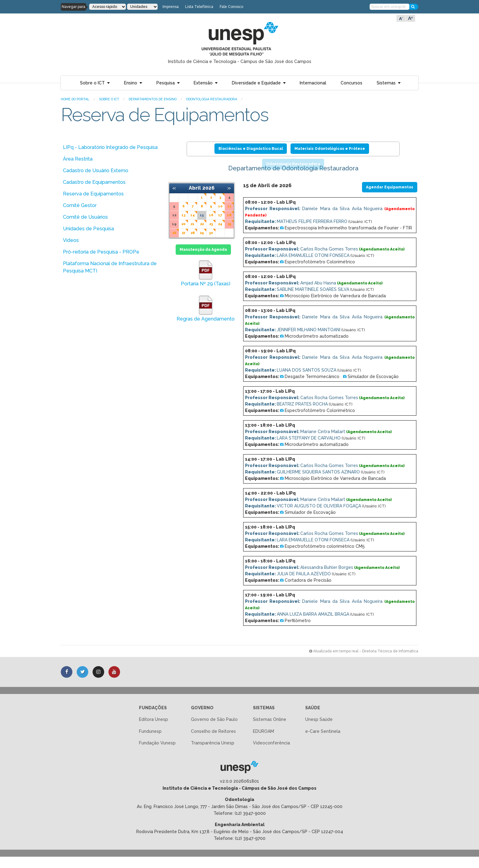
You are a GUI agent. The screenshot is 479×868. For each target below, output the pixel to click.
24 (220, 224)
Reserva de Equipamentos (93, 194)
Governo (202, 719)
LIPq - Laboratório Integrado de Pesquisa (110, 147)
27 (184, 233)
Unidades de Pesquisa (88, 229)
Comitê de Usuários (85, 217)
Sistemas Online (270, 731)
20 (183, 224)
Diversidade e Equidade (256, 83)
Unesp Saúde (319, 731)
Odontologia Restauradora (212, 99)
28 (193, 233)
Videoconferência (271, 754)
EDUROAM (263, 743)
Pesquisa (166, 83)
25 (229, 224)
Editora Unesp (154, 731)
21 (193, 224)
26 (174, 233)
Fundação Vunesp (157, 754)
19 (174, 224)
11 (229, 206)
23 (211, 224)
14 (193, 215)
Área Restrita (78, 159)
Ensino (131, 83)
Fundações (153, 719)
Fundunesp (150, 743)
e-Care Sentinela (323, 743)
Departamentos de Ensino (153, 99)
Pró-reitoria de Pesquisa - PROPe (101, 252)
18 (229, 215)
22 (202, 224)
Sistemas (386, 83)
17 (220, 215)
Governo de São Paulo (214, 731)
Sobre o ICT (92, 83)
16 (211, 215)
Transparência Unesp (213, 754)
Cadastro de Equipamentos (94, 182)
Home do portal (75, 99)
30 (211, 233)
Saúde (313, 719)
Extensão (203, 83)
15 (202, 215)
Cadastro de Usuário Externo (96, 171)
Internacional (313, 83)
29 (202, 233)
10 (220, 206)
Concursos (351, 83)
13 (183, 215)
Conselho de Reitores (213, 743)
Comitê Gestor (80, 205)
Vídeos (71, 240)
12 (174, 215)
